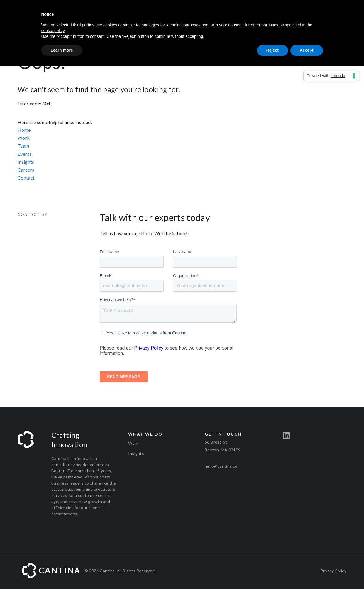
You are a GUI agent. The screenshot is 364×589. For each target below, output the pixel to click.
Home (24, 130)
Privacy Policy (333, 571)
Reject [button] (272, 50)
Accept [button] (307, 50)
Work (24, 138)
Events (25, 154)
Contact (26, 178)
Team (23, 146)
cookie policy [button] (53, 31)
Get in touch (223, 434)
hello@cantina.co (221, 466)
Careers (26, 170)
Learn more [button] (62, 50)
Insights (26, 162)
